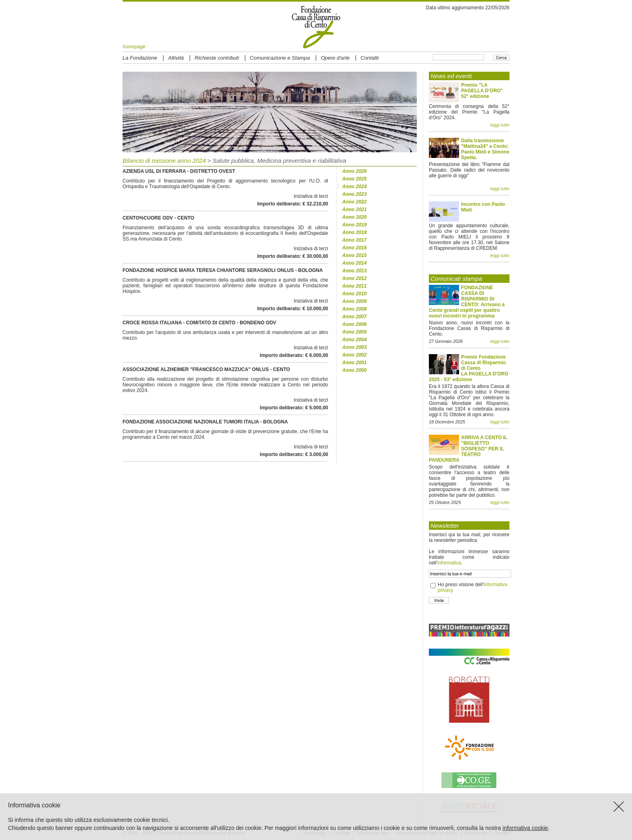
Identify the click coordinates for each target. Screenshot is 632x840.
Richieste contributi (217, 58)
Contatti (370, 58)
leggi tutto (500, 125)
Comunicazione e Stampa (280, 58)
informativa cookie (525, 828)
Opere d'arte (335, 58)
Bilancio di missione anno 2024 (164, 161)
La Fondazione (140, 58)
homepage (134, 47)
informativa (449, 563)
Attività (176, 58)
